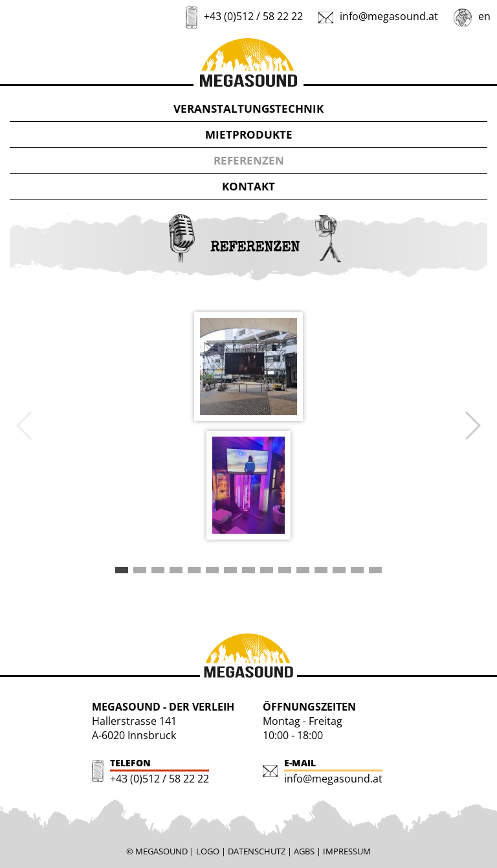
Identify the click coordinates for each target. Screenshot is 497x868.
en (484, 16)
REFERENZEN (249, 160)
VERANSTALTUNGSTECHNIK (248, 108)
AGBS (304, 851)
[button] (122, 570)
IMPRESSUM (347, 851)
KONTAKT (248, 186)
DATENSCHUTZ (257, 851)
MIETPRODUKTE (249, 134)
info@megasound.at (389, 16)
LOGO (208, 851)
